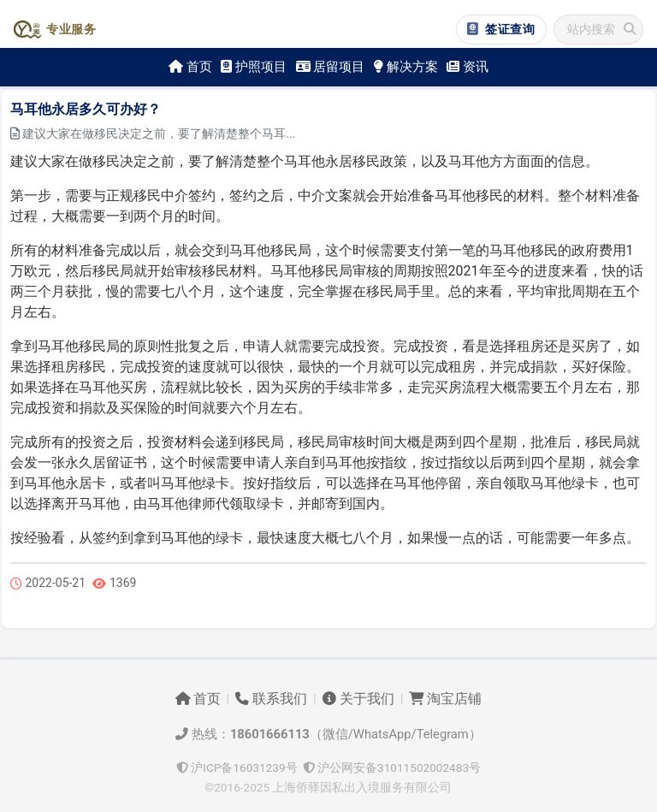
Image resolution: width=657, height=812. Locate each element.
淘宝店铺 (445, 699)
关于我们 (358, 699)
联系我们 (271, 699)
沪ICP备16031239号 (237, 768)
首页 (190, 67)
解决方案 (406, 67)
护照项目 (254, 67)
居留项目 (331, 67)
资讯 (468, 67)
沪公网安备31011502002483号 (392, 768)
